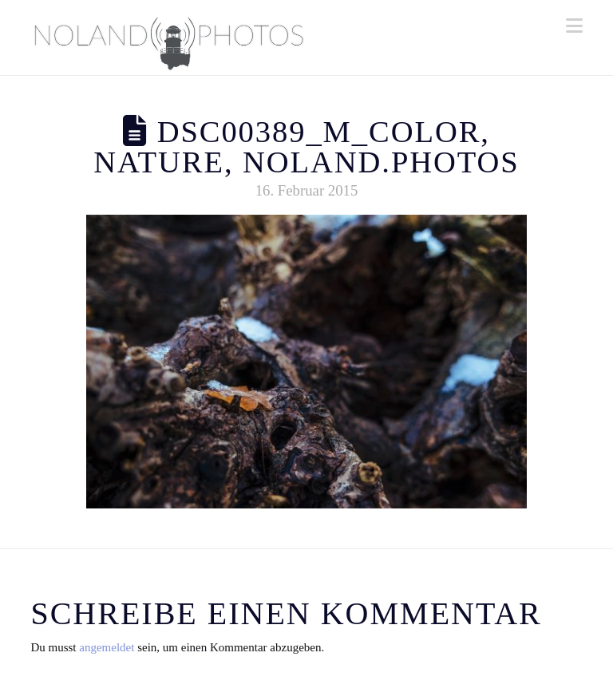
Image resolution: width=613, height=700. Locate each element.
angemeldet (107, 647)
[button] (574, 26)
